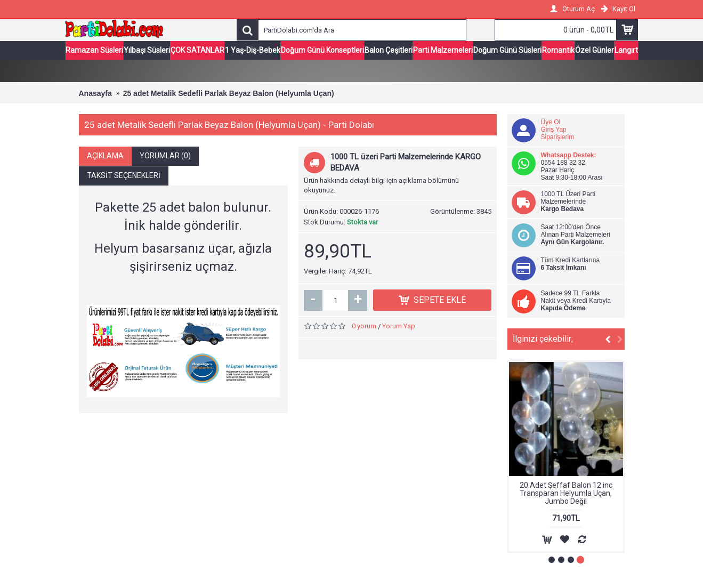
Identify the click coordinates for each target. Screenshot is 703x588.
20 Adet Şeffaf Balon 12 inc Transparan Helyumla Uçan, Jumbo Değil (566, 494)
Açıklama (105, 157)
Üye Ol (551, 123)
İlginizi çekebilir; (543, 340)
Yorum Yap (399, 328)
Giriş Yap (554, 131)
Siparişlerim (558, 138)
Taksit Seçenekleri (124, 176)
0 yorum (364, 328)
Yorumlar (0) (165, 157)
